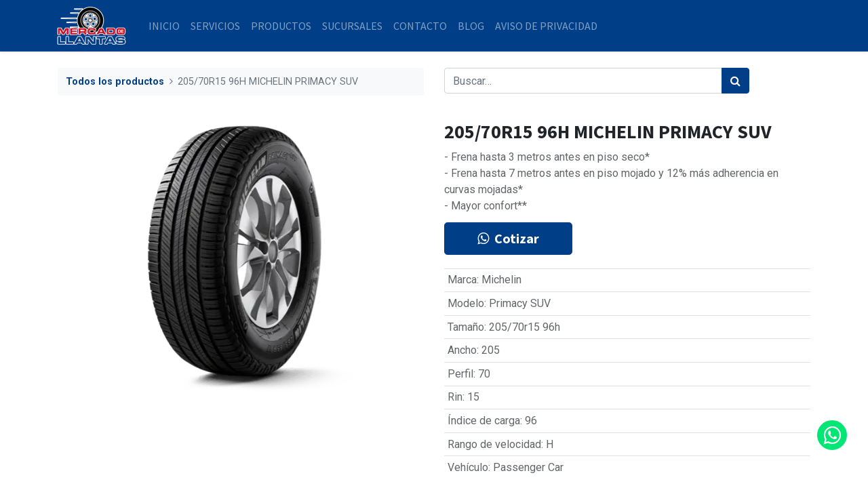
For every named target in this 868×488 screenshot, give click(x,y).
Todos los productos (115, 82)
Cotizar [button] (508, 238)
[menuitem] (165, 26)
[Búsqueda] (735, 81)
